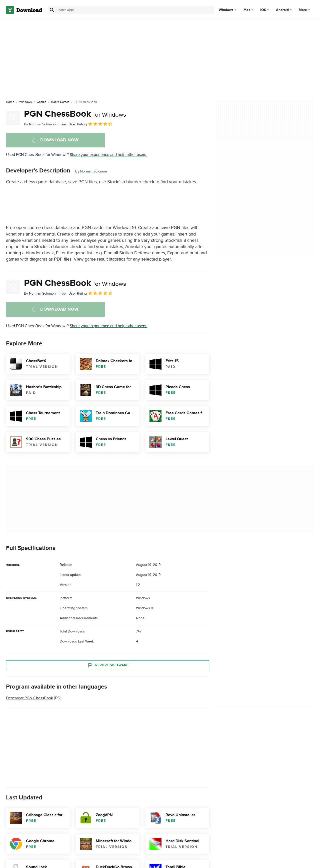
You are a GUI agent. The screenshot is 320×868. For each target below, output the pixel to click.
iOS (263, 10)
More (305, 10)
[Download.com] (24, 10)
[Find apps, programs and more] (131, 10)
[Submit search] (52, 10)
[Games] (41, 102)
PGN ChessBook (75, 114)
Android (282, 10)
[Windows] (25, 102)
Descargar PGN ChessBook (29, 698)
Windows (226, 10)
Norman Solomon (94, 171)
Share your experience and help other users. (108, 155)
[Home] (10, 102)
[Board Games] (60, 102)
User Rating (91, 124)
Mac (247, 10)
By (40, 124)
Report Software (108, 665)
